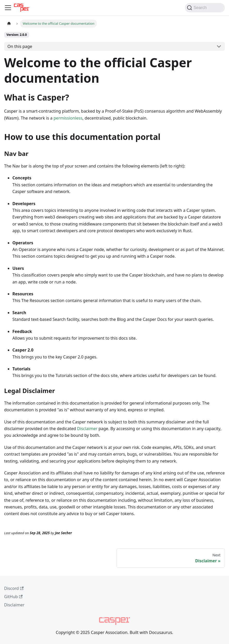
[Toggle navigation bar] (8, 8)
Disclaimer (87, 429)
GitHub (13, 597)
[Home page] (9, 24)
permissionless (68, 118)
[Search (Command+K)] (205, 8)
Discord (14, 588)
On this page (20, 46)
